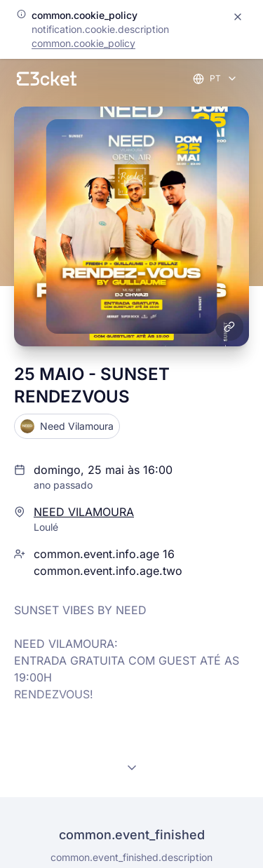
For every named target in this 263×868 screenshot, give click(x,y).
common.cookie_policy (83, 43)
